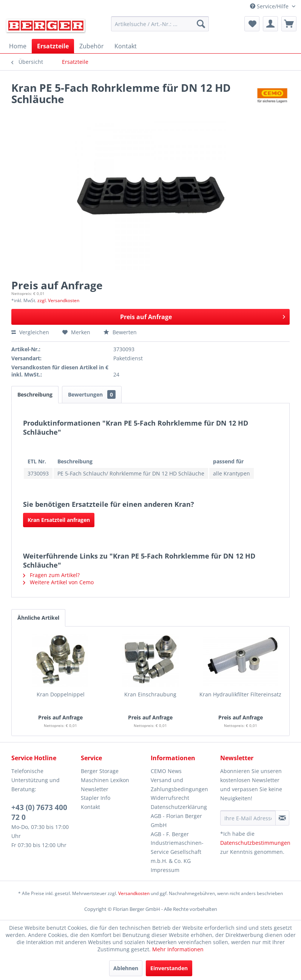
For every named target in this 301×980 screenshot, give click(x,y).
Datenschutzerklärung (179, 807)
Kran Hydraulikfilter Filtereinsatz (240, 694)
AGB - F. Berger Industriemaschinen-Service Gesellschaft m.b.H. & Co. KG (177, 847)
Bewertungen (92, 394)
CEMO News (166, 771)
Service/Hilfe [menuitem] (270, 6)
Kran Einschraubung (150, 694)
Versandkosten (134, 893)
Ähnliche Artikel (38, 618)
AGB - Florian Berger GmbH (176, 820)
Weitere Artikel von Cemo (58, 582)
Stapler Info (96, 798)
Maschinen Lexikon (105, 780)
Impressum (165, 870)
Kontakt (90, 807)
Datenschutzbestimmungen (255, 843)
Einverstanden (169, 968)
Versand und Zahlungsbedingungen (179, 785)
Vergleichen (30, 332)
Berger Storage (100, 771)
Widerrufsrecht (170, 798)
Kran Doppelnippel (61, 694)
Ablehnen (126, 968)
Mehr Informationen (178, 949)
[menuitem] (160, 24)
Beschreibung (35, 394)
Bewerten (120, 332)
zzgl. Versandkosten (58, 300)
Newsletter (95, 789)
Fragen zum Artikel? (51, 575)
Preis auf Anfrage (203, 316)
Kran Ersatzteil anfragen (59, 520)
